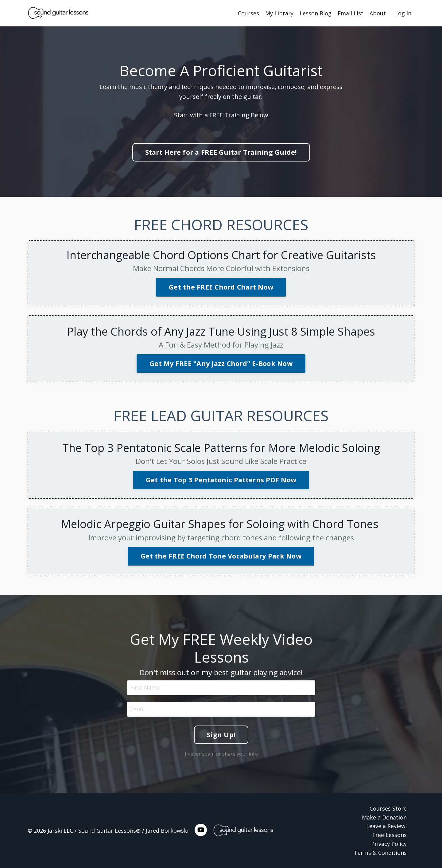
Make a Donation (384, 817)
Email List (351, 13)
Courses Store (388, 808)
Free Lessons (390, 835)
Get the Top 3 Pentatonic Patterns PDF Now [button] (221, 480)
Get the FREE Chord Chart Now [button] (221, 287)
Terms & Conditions (380, 853)
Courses (248, 13)
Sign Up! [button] (221, 725)
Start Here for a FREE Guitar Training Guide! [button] (221, 152)
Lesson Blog (316, 13)
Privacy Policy (389, 844)
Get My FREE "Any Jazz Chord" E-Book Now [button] (221, 363)
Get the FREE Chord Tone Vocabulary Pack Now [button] (221, 556)
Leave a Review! (386, 826)
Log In (403, 13)
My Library (279, 13)
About (378, 13)
